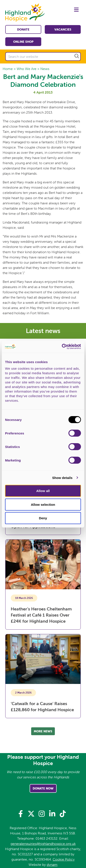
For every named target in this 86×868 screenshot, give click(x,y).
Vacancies (63, 29)
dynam (52, 865)
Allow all (43, 491)
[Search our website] (43, 56)
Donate (23, 29)
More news (43, 731)
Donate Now (43, 788)
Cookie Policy (64, 859)
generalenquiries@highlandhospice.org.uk (43, 844)
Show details (62, 478)
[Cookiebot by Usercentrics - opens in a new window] (62, 347)
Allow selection (43, 505)
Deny (43, 518)
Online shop (23, 42)
